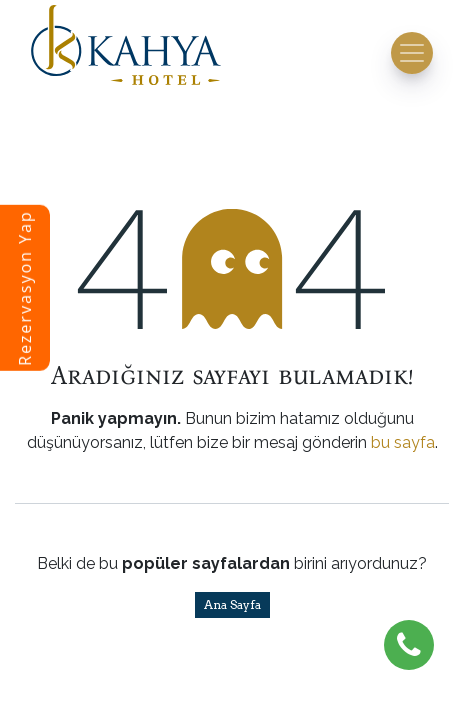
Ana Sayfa (232, 604)
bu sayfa (403, 442)
